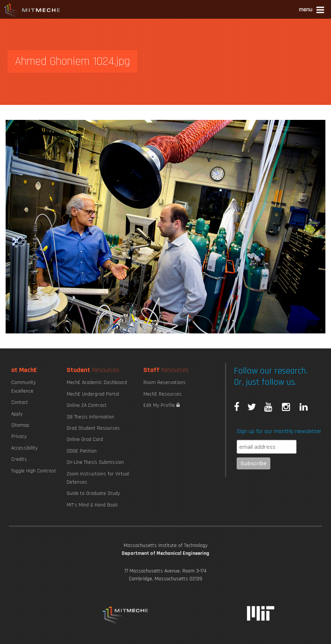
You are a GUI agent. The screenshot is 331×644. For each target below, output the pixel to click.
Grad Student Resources (93, 428)
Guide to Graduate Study (93, 493)
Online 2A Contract (87, 405)
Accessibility (24, 448)
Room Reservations (165, 383)
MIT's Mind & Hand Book (92, 505)
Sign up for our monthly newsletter (279, 431)
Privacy (19, 436)
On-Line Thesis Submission (95, 462)
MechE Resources (163, 394)
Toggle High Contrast (34, 471)
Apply (17, 414)
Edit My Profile (162, 405)
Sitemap (20, 425)
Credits (19, 459)
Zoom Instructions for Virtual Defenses (98, 478)
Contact (20, 402)
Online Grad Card (85, 439)
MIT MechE (32, 11)
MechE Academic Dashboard (97, 383)
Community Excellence (23, 387)
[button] (312, 11)
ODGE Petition (82, 451)
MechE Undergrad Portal (93, 394)
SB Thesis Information (90, 417)
